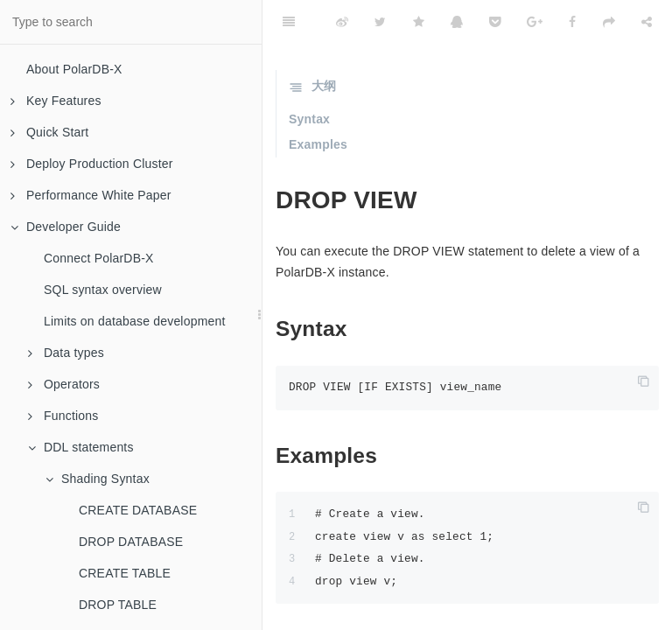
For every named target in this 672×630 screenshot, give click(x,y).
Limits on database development (135, 321)
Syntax (309, 119)
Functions (63, 416)
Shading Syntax (98, 479)
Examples (318, 144)
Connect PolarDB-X (99, 258)
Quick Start (49, 132)
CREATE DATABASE (138, 510)
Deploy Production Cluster (92, 164)
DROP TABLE (118, 605)
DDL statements (81, 447)
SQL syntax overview (103, 290)
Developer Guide (66, 227)
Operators (64, 384)
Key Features (56, 101)
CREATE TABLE (125, 573)
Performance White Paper (91, 195)
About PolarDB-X (74, 69)
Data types (66, 353)
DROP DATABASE (131, 542)
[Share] (647, 22)
